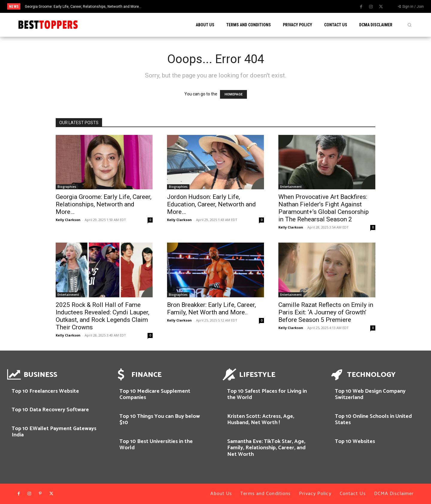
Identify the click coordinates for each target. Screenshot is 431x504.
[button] (409, 25)
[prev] (231, 6)
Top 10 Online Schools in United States (373, 420)
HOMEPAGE (233, 94)
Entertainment (291, 187)
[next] (240, 6)
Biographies (67, 187)
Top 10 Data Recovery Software (50, 410)
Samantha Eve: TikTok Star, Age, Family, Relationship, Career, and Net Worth (266, 448)
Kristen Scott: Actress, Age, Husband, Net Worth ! (261, 420)
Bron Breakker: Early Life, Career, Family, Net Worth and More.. (211, 309)
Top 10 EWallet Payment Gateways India (54, 432)
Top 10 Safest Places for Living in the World (267, 395)
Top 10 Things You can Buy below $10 (160, 420)
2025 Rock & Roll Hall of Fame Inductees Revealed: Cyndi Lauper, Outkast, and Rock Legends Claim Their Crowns (103, 316)
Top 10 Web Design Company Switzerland (370, 395)
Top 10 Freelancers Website (45, 391)
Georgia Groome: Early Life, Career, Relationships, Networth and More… (83, 7)
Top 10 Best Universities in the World (156, 445)
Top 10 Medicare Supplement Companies (155, 395)
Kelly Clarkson (68, 220)
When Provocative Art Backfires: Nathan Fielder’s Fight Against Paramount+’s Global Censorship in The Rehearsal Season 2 (324, 208)
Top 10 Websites (355, 441)
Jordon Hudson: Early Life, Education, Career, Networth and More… (211, 204)
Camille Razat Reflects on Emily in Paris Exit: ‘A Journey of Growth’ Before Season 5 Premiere (326, 312)
